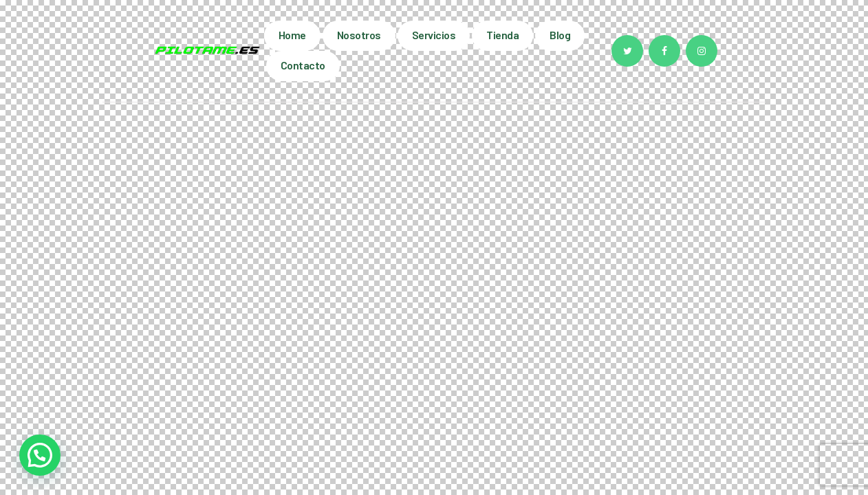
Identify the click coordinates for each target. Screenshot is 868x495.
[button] (40, 455)
